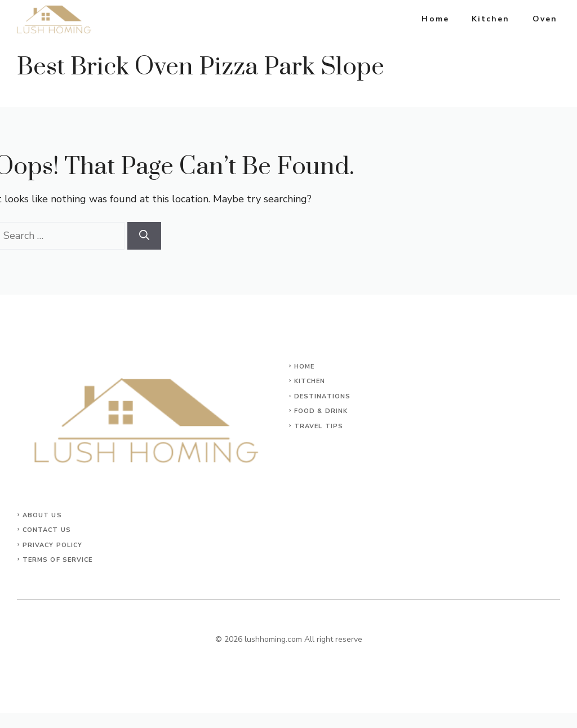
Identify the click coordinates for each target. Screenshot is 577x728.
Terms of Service (58, 560)
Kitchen (491, 19)
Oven (545, 19)
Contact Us (47, 530)
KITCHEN (310, 381)
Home (435, 19)
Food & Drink (321, 411)
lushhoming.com (273, 639)
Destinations (322, 396)
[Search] (144, 236)
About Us (42, 515)
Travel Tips (319, 426)
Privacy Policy (52, 545)
